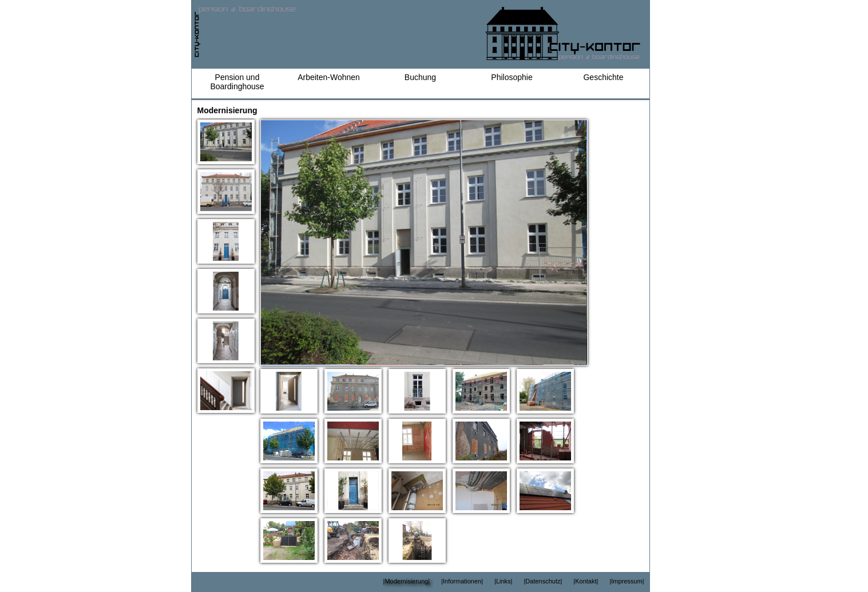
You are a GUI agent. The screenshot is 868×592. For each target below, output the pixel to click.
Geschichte (603, 77)
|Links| (503, 581)
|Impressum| (627, 581)
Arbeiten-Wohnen (329, 77)
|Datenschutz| (543, 581)
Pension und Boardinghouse (237, 82)
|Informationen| (462, 581)
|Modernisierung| (407, 581)
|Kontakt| (586, 581)
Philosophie (512, 77)
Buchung (420, 77)
